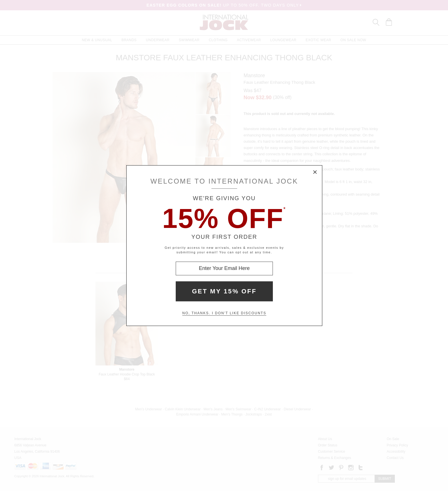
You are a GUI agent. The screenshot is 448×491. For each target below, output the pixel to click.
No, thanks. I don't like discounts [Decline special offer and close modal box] (224, 313)
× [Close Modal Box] (315, 172)
